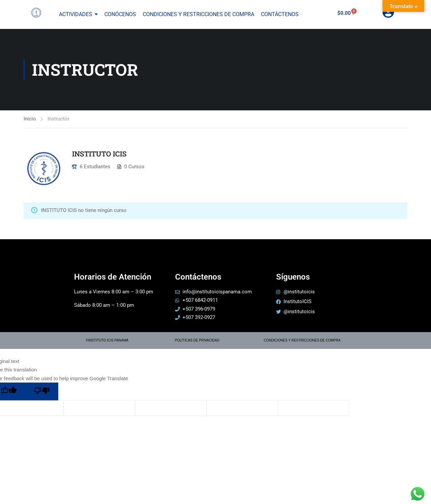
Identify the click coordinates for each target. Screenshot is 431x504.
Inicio (30, 119)
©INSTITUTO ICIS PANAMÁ (107, 340)
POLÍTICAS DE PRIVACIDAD (197, 340)
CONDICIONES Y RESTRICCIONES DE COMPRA (302, 340)
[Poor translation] (42, 391)
